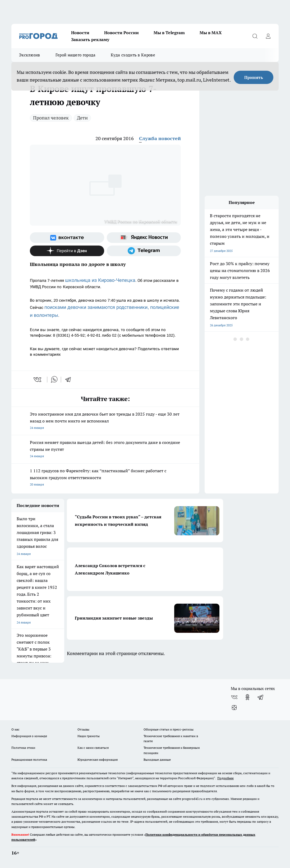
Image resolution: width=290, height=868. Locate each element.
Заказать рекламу (90, 39)
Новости (80, 33)
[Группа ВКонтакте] (67, 238)
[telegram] (70, 380)
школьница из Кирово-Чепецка (100, 280)
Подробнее (225, 778)
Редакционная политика (29, 760)
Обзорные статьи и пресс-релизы (169, 729)
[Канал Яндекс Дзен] (67, 251)
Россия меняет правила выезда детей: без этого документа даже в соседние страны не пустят (105, 450)
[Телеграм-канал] (144, 251)
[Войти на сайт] (268, 36)
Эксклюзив (30, 55)
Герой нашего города (76, 55)
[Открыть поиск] (255, 36)
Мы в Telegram (169, 33)
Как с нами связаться (93, 748)
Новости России (121, 33)
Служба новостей (160, 138)
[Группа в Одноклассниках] (247, 697)
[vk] (38, 380)
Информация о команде (29, 736)
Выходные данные (157, 760)
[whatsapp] (54, 380)
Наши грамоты (89, 736)
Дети (82, 118)
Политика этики (23, 748)
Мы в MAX (211, 33)
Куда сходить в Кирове (133, 55)
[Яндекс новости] (144, 238)
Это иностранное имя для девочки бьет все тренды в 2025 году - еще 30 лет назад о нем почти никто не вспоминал (105, 421)
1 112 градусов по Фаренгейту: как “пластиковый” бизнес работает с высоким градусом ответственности (105, 478)
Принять (254, 77)
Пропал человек (51, 118)
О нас (15, 729)
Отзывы (83, 729)
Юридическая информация (98, 760)
